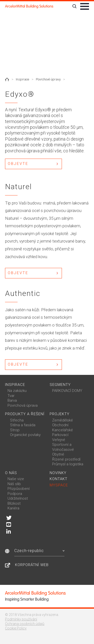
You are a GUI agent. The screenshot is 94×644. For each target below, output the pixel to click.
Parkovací (60, 435)
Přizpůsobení (19, 489)
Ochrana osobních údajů (25, 624)
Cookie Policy (16, 628)
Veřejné (59, 440)
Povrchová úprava (23, 405)
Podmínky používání (21, 619)
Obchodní (60, 425)
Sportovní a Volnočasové (63, 447)
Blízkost (14, 503)
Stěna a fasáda (23, 425)
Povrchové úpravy (48, 79)
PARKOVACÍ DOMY (67, 391)
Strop (15, 430)
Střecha (17, 420)
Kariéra (13, 508)
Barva (12, 400)
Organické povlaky (25, 435)
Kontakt (59, 479)
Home (7, 79)
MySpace (59, 485)
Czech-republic (39, 551)
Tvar (11, 396)
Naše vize (16, 479)
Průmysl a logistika (68, 464)
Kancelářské (63, 430)
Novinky (58, 473)
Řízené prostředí (66, 459)
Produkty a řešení (25, 414)
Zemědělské (63, 420)
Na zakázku (17, 391)
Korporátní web (32, 565)
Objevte (18, 164)
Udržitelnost (18, 498)
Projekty (60, 414)
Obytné (58, 454)
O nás (11, 473)
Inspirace (22, 79)
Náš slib (14, 484)
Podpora (15, 494)
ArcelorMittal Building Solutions (29, 6)
